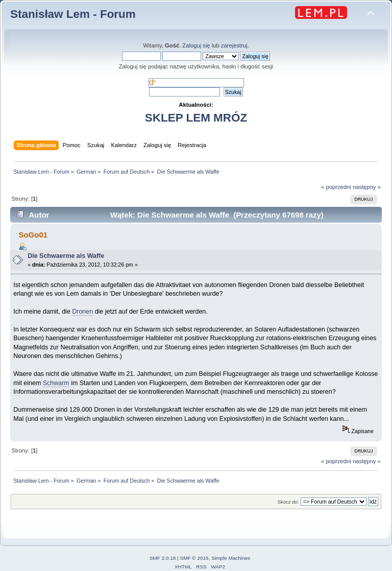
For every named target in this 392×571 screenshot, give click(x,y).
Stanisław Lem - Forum (73, 14)
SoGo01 (33, 235)
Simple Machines (231, 558)
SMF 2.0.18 (163, 558)
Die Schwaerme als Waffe (66, 256)
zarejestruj (234, 45)
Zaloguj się (196, 45)
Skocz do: (288, 502)
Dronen (82, 312)
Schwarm (56, 383)
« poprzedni (336, 187)
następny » (367, 187)
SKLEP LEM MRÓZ (196, 118)
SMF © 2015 (194, 558)
